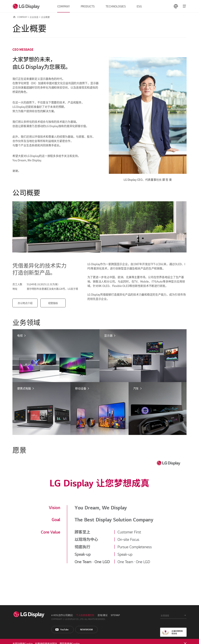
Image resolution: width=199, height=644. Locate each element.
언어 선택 (176, 6)
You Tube (62, 630)
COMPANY (63, 6)
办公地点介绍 (25, 303)
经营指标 (53, 303)
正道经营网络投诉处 (173, 632)
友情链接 (165, 615)
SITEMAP (115, 615)
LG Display (27, 6)
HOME (14, 17)
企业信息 (34, 17)
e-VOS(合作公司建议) (62, 615)
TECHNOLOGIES (116, 6)
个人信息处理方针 (85, 615)
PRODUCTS (88, 6)
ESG (139, 6)
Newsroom (86, 630)
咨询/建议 (103, 615)
